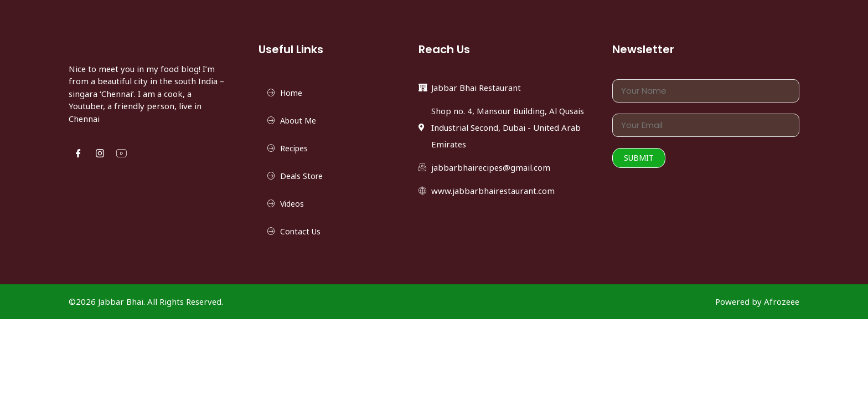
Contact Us (300, 231)
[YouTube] (122, 154)
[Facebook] (78, 154)
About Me (298, 121)
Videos (292, 204)
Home (291, 93)
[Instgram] (100, 154)
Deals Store (302, 172)
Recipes (294, 148)
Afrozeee (782, 301)
